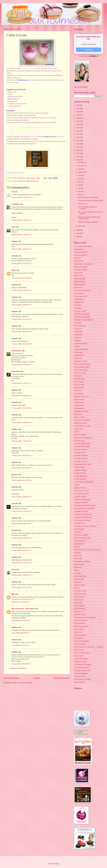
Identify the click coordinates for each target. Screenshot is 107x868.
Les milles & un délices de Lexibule (85, 505)
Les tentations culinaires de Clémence (85, 526)
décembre (81, 162)
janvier (80, 226)
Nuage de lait (78, 567)
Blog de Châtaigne (80, 279)
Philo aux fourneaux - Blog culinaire (23, 609)
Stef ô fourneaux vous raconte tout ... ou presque (89, 647)
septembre (81, 172)
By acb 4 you (78, 287)
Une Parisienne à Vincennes (82, 679)
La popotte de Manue (80, 470)
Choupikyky (15, 204)
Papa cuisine (78, 582)
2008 (78, 230)
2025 (78, 108)
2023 (78, 115)
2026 (78, 105)
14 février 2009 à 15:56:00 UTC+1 (22, 235)
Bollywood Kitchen (80, 282)
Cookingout (78, 341)
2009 (78, 160)
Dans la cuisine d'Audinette (82, 364)
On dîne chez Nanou (80, 576)
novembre (81, 166)
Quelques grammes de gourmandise (85, 617)
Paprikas (77, 588)
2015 (78, 141)
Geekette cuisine (79, 402)
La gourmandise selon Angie (83, 464)
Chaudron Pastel (79, 302)
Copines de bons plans (81, 343)
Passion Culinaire (79, 597)
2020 (78, 124)
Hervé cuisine (78, 414)
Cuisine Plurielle (79, 355)
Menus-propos (78, 559)
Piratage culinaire (79, 606)
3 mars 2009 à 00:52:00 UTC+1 (21, 633)
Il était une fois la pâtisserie (82, 420)
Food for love (78, 391)
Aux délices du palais (80, 270)
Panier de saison (79, 579)
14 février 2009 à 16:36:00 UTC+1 (22, 249)
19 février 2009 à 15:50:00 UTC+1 (22, 575)
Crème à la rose (82, 204)
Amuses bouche (79, 261)
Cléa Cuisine (78, 323)
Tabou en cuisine (79, 650)
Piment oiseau (78, 603)
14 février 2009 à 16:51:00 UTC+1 (22, 278)
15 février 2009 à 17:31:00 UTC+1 (22, 441)
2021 (78, 121)
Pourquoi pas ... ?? (80, 612)
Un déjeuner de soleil (80, 662)
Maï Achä (77, 547)
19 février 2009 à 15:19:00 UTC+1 (22, 563)
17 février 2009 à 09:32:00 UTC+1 (22, 550)
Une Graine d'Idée (79, 676)
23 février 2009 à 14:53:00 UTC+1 (22, 588)
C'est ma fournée (79, 293)
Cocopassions (78, 329)
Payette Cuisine (79, 600)
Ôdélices (77, 570)
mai (79, 185)
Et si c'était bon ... (79, 382)
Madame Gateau (79, 544)
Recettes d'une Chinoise (81, 626)
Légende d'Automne (80, 488)
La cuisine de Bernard (81, 449)
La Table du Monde (80, 473)
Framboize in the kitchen (81, 397)
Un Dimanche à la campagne (83, 665)
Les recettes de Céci (80, 523)
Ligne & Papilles (79, 529)
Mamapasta (77, 553)
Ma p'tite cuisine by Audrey (82, 538)
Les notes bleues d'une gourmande (84, 508)
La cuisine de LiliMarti (81, 455)
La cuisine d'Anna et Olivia (82, 444)
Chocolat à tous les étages (82, 314)
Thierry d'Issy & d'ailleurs (82, 653)
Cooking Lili (78, 338)
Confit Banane (78, 332)
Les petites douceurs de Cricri (83, 514)
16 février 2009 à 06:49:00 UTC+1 (22, 524)
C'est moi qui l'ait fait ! (81, 296)
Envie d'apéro (78, 376)
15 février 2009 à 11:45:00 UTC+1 (22, 383)
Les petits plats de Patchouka (83, 517)
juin (79, 182)
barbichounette (16, 351)
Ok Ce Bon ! (78, 573)
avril (80, 188)
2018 (78, 131)
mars (80, 191)
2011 (78, 153)
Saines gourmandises (80, 635)
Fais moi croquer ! (80, 385)
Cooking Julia (78, 335)
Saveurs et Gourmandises (82, 641)
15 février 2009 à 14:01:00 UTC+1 (22, 408)
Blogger (57, 864)
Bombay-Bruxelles (80, 285)
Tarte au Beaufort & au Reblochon (88, 197)
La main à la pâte (79, 467)
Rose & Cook (78, 632)
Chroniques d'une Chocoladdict (83, 320)
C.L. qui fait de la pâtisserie (82, 290)
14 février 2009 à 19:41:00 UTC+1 (22, 332)
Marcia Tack (78, 556)
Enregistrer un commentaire (18, 668)
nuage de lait (16, 371)
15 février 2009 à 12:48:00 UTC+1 (22, 396)
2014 (78, 144)
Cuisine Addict (78, 352)
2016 (78, 137)
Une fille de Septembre (81, 673)
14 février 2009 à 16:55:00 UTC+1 (22, 290)
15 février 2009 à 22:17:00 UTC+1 (22, 480)
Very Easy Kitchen (80, 682)
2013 (78, 147)
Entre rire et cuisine (80, 373)
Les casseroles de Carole (81, 491)
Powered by (89, 56)
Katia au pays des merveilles (83, 438)
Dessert (15, 181)
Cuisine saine (78, 358)
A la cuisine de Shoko (81, 252)
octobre (81, 169)
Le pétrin (77, 485)
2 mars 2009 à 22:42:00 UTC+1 (21, 602)
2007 (78, 233)
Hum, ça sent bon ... (80, 417)
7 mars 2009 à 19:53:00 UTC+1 (21, 645)
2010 (78, 157)
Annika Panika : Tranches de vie (84, 264)
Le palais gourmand (80, 479)
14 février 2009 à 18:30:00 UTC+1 (22, 305)
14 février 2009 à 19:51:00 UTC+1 (22, 344)
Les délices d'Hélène (80, 497)
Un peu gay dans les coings (82, 671)
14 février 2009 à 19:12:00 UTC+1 (22, 319)
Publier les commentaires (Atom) (22, 683)
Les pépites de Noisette (81, 511)
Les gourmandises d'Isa (81, 503)
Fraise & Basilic (79, 394)
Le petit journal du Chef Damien (84, 482)
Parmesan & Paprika (80, 594)
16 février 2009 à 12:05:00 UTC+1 (22, 538)
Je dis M (77, 432)
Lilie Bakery (78, 532)
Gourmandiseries (79, 408)
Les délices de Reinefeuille (82, 500)
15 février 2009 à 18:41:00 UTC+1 (22, 468)
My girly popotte (79, 564)
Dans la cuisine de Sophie (82, 367)
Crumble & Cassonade (81, 349)
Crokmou (77, 346)
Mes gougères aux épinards (82, 561)
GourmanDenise (79, 405)
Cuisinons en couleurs (81, 361)
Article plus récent (12, 678)
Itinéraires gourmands (81, 423)
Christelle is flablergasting (82, 317)
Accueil (37, 678)
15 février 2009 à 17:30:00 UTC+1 (22, 423)
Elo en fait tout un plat (81, 370)
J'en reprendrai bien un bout (82, 426)
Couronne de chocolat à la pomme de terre (90, 201)
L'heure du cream (79, 441)
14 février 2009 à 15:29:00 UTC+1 (22, 197)
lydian (13, 270)
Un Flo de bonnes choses (81, 667)
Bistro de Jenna (79, 276)
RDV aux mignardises (81, 620)
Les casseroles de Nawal (81, 494)
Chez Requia (78, 308)
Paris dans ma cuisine (80, 591)
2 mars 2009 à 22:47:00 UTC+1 (21, 621)
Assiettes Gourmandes (81, 267)
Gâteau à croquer (79, 399)
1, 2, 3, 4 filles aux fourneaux (83, 246)
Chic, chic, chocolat (80, 311)
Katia (13, 227)
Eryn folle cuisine (79, 379)
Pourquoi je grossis (80, 609)
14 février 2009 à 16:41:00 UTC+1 (22, 264)
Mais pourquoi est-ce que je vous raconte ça (87, 550)
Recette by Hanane (80, 623)
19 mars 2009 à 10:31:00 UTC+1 (21, 664)
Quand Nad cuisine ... (81, 615)
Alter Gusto (78, 258)
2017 (78, 134)
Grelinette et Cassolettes (81, 411)
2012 (78, 150)
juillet (80, 179)
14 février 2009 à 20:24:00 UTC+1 (22, 365)
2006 (78, 237)
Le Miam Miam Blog (80, 476)
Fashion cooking (79, 388)
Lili (13, 192)
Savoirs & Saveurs (80, 644)
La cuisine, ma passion (81, 461)
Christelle (15, 504)
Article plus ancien (62, 678)
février (80, 195)
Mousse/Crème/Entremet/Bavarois (28, 181)
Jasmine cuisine (79, 429)
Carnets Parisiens (79, 299)
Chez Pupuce (78, 305)
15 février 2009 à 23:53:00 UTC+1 (22, 511)
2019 (78, 128)
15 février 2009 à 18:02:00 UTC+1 (22, 456)
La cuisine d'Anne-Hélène (82, 447)
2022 (78, 118)
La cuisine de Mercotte (81, 458)
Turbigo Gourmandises (81, 659)
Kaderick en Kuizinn (80, 435)
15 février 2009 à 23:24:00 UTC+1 (22, 497)
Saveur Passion (79, 638)
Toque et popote (79, 656)
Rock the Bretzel (79, 629)
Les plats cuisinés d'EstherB (82, 520)
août (80, 175)
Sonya (13, 569)
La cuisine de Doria (80, 453)
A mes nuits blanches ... (81, 255)
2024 (78, 112)
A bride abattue (79, 249)
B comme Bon (78, 273)
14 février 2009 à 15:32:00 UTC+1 (22, 220)
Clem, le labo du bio (80, 326)
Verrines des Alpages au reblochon (88, 222)
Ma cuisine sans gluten (81, 535)
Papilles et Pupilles (80, 585)
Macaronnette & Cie (80, 541)
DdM (13, 594)
